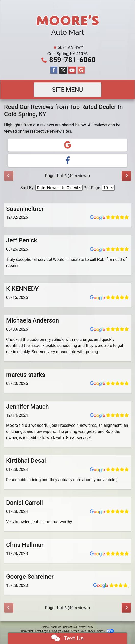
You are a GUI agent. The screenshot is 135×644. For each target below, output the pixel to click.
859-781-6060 (72, 60)
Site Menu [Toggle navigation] (68, 90)
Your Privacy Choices (97, 631)
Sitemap (74, 631)
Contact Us (69, 627)
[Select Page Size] (108, 188)
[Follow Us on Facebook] (54, 70)
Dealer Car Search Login (35, 631)
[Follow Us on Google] (81, 70)
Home (45, 627)
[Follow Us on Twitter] (63, 70)
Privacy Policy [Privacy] (85, 627)
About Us (56, 627)
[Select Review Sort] (59, 188)
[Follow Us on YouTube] (72, 70)
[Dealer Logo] (68, 23)
